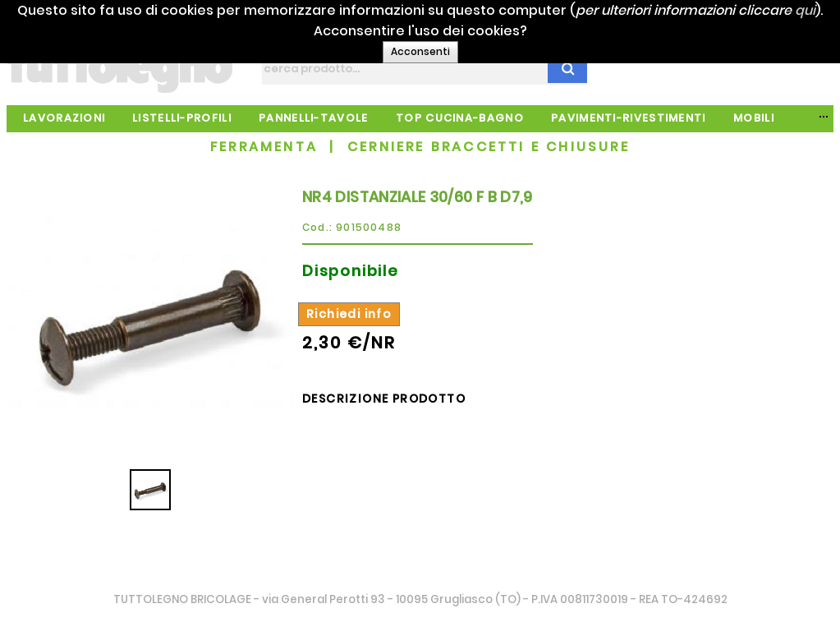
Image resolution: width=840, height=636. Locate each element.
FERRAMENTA (264, 147)
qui (435, 31)
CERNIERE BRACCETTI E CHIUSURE (489, 147)
